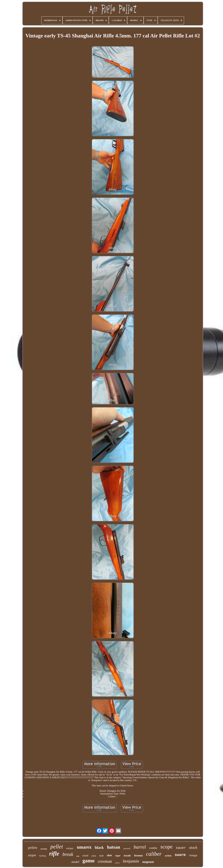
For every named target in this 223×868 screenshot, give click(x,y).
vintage (193, 855)
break (68, 854)
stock (193, 847)
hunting (43, 856)
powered (127, 848)
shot (109, 855)
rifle (54, 854)
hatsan (113, 847)
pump (94, 856)
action (168, 856)
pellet (57, 847)
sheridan (44, 849)
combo (153, 848)
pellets (33, 848)
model (75, 862)
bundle (127, 856)
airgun (32, 855)
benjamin (131, 861)
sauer (181, 848)
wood (85, 855)
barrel (140, 847)
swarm (180, 855)
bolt (78, 856)
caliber (154, 854)
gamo (89, 861)
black (99, 848)
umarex (84, 847)
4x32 (101, 856)
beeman (138, 855)
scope (167, 847)
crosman (105, 861)
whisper (70, 848)
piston (117, 863)
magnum (148, 862)
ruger (118, 856)
